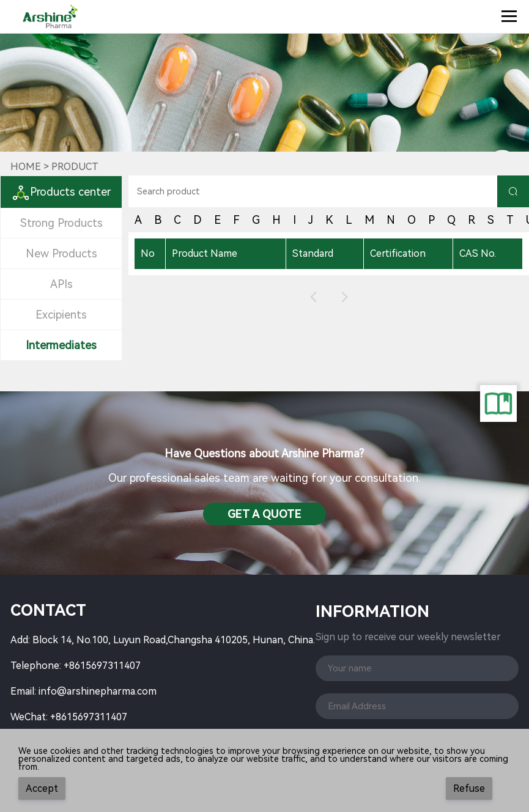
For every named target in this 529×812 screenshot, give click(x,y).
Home (26, 167)
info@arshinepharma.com (98, 691)
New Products (61, 253)
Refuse (469, 788)
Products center (61, 192)
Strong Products (61, 223)
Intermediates (61, 345)
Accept (42, 788)
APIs (61, 284)
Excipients (61, 315)
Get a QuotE (264, 514)
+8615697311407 (102, 666)
